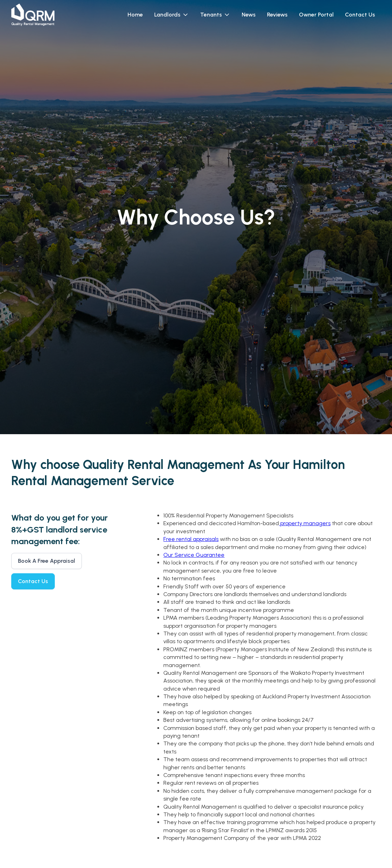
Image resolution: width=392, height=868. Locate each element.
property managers (305, 523)
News (249, 15)
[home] (33, 15)
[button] (172, 15)
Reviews (277, 15)
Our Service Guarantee (194, 555)
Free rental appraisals (191, 539)
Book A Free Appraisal (47, 561)
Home (135, 15)
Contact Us (360, 15)
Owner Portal (316, 15)
